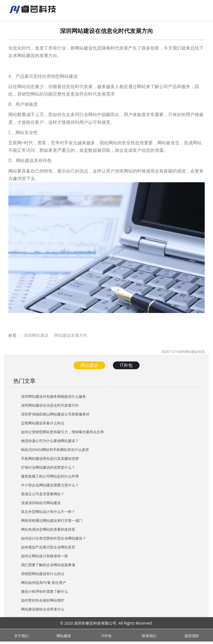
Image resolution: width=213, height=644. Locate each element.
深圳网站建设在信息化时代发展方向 (50, 405)
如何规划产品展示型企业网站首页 (48, 547)
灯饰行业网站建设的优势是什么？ (48, 467)
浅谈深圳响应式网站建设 (41, 503)
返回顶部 (192, 635)
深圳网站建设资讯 (191, 352)
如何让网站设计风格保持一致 (45, 556)
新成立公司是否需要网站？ (43, 494)
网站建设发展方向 (71, 335)
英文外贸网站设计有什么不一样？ (48, 512)
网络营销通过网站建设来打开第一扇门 (52, 520)
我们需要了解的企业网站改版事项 (48, 565)
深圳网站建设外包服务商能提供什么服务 (54, 396)
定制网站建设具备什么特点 (43, 423)
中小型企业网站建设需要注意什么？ (50, 485)
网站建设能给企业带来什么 (43, 609)
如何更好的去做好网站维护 (43, 600)
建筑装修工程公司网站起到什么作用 (50, 476)
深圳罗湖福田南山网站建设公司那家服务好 (55, 414)
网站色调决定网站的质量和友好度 (48, 529)
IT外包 (126, 365)
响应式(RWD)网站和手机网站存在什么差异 (55, 450)
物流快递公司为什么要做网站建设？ (50, 441)
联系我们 (149, 635)
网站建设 (89, 365)
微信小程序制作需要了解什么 (45, 591)
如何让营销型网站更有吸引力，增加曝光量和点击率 (63, 432)
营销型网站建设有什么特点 (43, 574)
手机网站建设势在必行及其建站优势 (50, 458)
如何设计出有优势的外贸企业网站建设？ (54, 538)
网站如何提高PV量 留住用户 (44, 583)
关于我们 (21, 635)
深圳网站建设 (36, 335)
